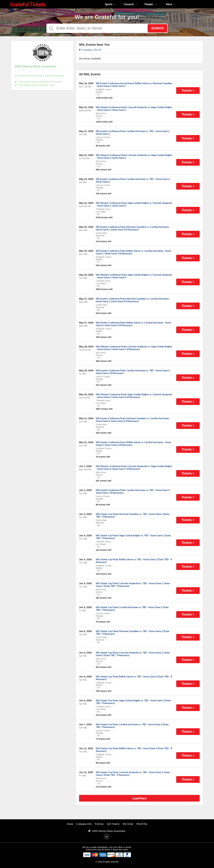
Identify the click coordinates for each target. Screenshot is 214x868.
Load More (139, 798)
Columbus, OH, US (90, 50)
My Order (128, 824)
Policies (99, 824)
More (171, 4)
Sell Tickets (113, 824)
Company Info (84, 824)
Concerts (130, 4)
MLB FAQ (142, 824)
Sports (110, 4)
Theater (151, 4)
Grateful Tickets (28, 4)
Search (157, 28)
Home (70, 824)
